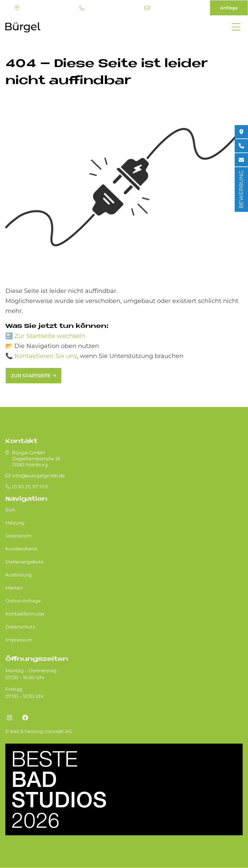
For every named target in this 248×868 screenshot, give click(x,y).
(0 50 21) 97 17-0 (82, 8)
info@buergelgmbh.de (147, 8)
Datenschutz (20, 627)
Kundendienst (21, 549)
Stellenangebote (24, 562)
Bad (10, 510)
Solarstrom (18, 536)
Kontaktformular (25, 614)
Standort (17, 8)
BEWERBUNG (241, 189)
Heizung (15, 523)
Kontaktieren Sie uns (46, 356)
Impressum (19, 640)
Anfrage (229, 8)
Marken (14, 588)
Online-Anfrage (23, 601)
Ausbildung (19, 575)
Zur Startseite (31, 376)
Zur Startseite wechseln (50, 336)
